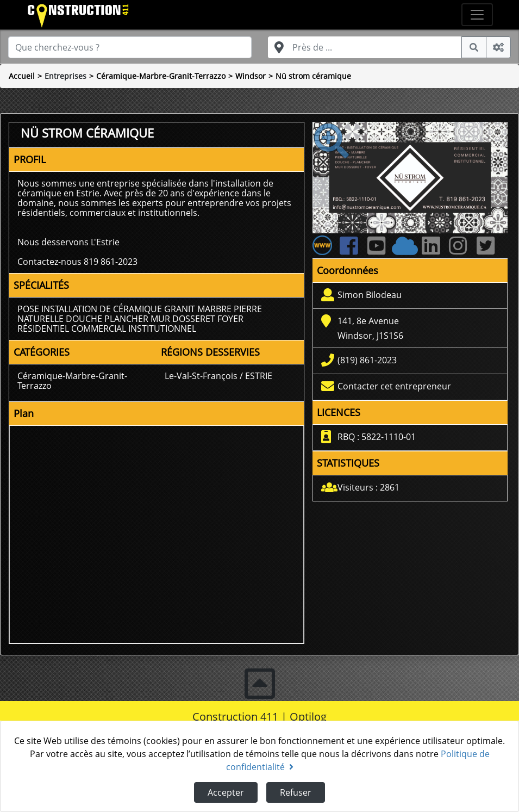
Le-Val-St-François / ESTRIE (218, 376)
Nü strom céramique (313, 76)
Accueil (22, 76)
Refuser (296, 792)
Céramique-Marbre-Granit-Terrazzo (161, 76)
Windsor (251, 76)
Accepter (226, 792)
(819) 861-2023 (367, 360)
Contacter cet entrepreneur (394, 386)
